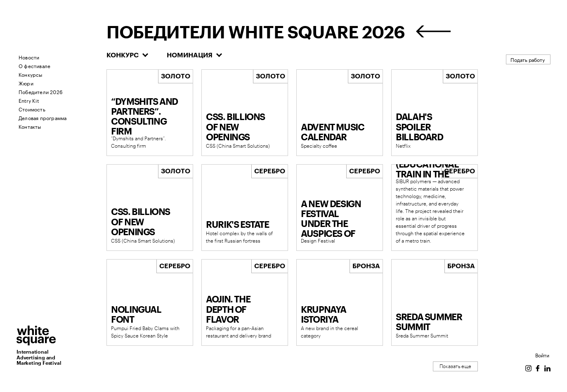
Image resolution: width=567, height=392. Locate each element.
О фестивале (34, 65)
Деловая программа (43, 117)
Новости (29, 57)
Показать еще (455, 366)
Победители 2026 (41, 91)
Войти (542, 355)
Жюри (26, 83)
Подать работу (528, 59)
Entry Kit (29, 100)
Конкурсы (31, 74)
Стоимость (32, 109)
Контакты (30, 126)
